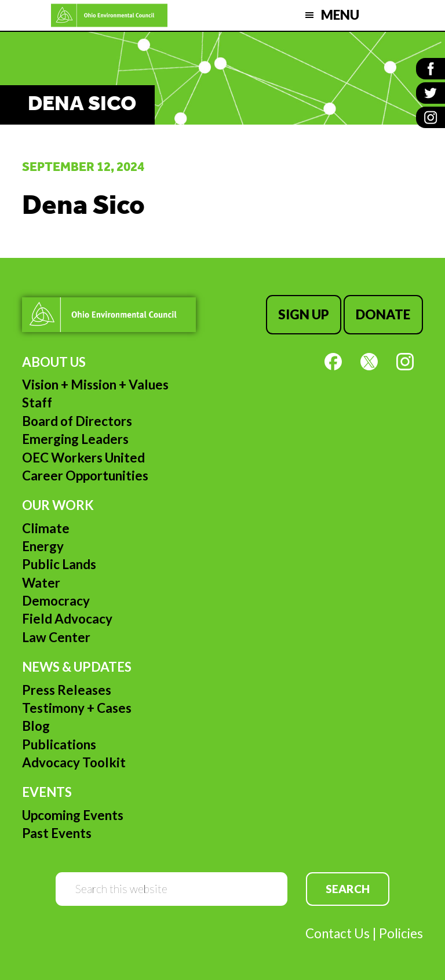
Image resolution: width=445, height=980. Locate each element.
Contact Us (338, 933)
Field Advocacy (67, 619)
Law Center (56, 637)
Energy (43, 546)
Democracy (56, 601)
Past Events (57, 833)
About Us (54, 362)
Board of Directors (77, 421)
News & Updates (77, 667)
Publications (59, 744)
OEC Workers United (83, 458)
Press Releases (67, 690)
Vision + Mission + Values (95, 385)
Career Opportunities (85, 476)
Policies (401, 933)
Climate (46, 528)
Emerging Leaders (75, 439)
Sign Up (304, 314)
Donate (383, 314)
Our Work (58, 505)
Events (47, 792)
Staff (37, 402)
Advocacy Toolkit (74, 762)
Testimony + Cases (77, 708)
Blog (36, 726)
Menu (340, 15)
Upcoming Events (73, 815)
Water (41, 583)
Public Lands (59, 564)
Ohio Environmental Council (109, 15)
